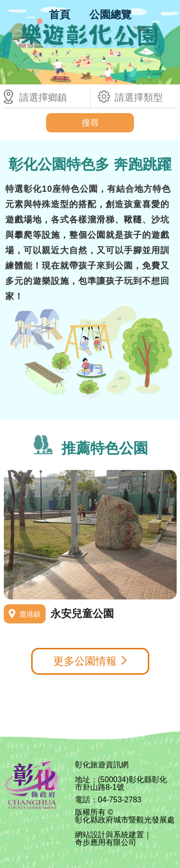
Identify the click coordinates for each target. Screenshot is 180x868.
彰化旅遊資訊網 (102, 765)
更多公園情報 (85, 661)
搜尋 (90, 123)
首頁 (60, 15)
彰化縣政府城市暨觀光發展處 (125, 820)
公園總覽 (110, 15)
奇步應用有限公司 (106, 843)
